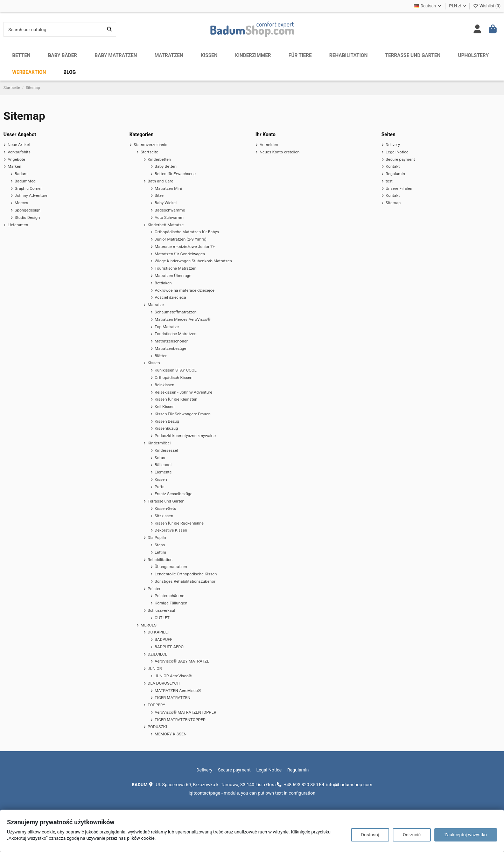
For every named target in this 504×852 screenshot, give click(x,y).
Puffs (160, 487)
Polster (154, 589)
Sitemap (393, 203)
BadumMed (25, 181)
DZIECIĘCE (157, 654)
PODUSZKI (157, 727)
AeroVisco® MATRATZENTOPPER (185, 712)
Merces (22, 203)
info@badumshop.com (349, 785)
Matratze (156, 305)
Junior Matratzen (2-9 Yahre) (181, 239)
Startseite (149, 152)
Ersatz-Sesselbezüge (174, 494)
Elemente (163, 472)
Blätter (161, 356)
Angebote (16, 159)
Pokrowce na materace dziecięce (185, 290)
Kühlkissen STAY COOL (176, 370)
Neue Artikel (19, 145)
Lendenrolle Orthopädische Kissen (186, 574)
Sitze (159, 195)
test (389, 181)
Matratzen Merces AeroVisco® (183, 319)
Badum (21, 174)
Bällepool (163, 465)
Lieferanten (18, 225)
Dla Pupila (157, 538)
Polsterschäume (170, 596)
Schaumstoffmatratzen (176, 312)
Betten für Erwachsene (175, 174)
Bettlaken (163, 283)
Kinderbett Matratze (166, 225)
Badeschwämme (170, 210)
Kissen (154, 363)
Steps (160, 545)
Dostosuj (370, 835)
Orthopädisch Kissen (174, 377)
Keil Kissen (165, 407)
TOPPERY (156, 705)
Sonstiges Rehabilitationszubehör (185, 581)
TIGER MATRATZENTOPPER (180, 720)
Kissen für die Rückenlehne (179, 523)
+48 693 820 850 (301, 785)
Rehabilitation (160, 560)
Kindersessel (166, 450)
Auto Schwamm (169, 217)
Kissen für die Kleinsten (176, 399)
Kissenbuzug (166, 428)
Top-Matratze (167, 327)
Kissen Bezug (167, 421)
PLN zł (458, 6)
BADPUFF (163, 639)
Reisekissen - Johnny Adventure (184, 392)
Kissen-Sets (165, 508)
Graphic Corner (28, 188)
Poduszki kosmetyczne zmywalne (185, 436)
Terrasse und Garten (166, 501)
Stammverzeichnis (150, 145)
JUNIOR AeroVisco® (173, 676)
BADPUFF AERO (169, 647)
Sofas (160, 458)
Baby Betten (166, 166)
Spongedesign (28, 210)
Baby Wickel (166, 203)
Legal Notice (397, 152)
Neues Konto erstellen (280, 152)
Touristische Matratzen (176, 268)
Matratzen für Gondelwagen (180, 254)
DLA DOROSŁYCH (164, 683)
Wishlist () (487, 6)
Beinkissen (164, 385)
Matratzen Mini (168, 188)
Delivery (393, 145)
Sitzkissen (164, 516)
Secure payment (400, 159)
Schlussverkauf (162, 610)
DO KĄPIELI (158, 632)
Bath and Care (160, 181)
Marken (15, 166)
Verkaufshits (19, 152)
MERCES (149, 625)
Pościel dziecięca (170, 297)
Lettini (160, 552)
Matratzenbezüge (170, 348)
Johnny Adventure (31, 195)
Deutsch (428, 6)
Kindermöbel (159, 443)
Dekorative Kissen (171, 530)
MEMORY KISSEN (171, 734)
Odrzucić (412, 835)
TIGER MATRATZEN (173, 698)
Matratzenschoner (171, 341)
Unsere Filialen (399, 188)
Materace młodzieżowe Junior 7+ (185, 247)
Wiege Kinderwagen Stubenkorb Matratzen (193, 261)
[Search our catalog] (109, 29)
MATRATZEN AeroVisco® (178, 691)
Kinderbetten (159, 159)
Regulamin (395, 174)
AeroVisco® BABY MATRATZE (182, 661)
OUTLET (162, 618)
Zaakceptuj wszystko (466, 835)
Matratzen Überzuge (173, 276)
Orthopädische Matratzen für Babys (187, 232)
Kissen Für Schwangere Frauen (183, 414)
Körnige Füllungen (171, 603)
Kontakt (393, 166)
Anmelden (269, 145)
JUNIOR (155, 669)
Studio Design (27, 217)
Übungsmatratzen (171, 567)
